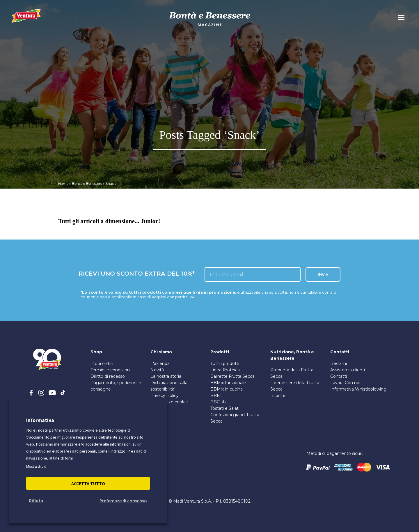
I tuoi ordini (102, 363)
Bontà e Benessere (87, 183)
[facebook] (31, 393)
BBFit (216, 396)
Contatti (339, 376)
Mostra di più (36, 467)
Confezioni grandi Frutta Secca (235, 418)
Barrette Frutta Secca (232, 376)
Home (63, 183)
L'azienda (160, 363)
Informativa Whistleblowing (358, 389)
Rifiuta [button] (36, 501)
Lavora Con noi (345, 383)
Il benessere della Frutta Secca (295, 386)
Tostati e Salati (225, 408)
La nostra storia (166, 376)
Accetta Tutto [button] (88, 483)
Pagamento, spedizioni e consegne (116, 386)
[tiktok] (63, 393)
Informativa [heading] (40, 420)
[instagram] (41, 393)
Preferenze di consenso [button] (123, 501)
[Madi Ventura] (26, 19)
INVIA (323, 274)
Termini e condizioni (111, 370)
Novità (157, 370)
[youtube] (52, 393)
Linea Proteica (225, 370)
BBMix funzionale (228, 383)
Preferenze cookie (169, 402)
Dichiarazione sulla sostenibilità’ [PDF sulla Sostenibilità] (169, 386)
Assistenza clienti (348, 370)
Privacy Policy (165, 396)
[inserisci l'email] (253, 274)
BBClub (218, 402)
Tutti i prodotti (225, 363)
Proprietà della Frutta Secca (292, 373)
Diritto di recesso (108, 376)
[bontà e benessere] (210, 27)
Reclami (339, 363)
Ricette (278, 396)
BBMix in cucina (227, 389)
